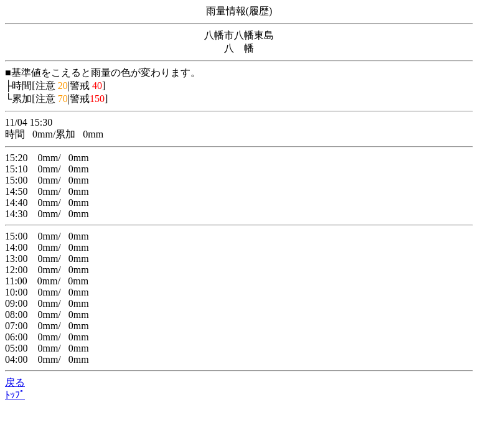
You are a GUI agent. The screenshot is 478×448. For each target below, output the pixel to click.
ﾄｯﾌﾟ (15, 395)
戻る (15, 382)
